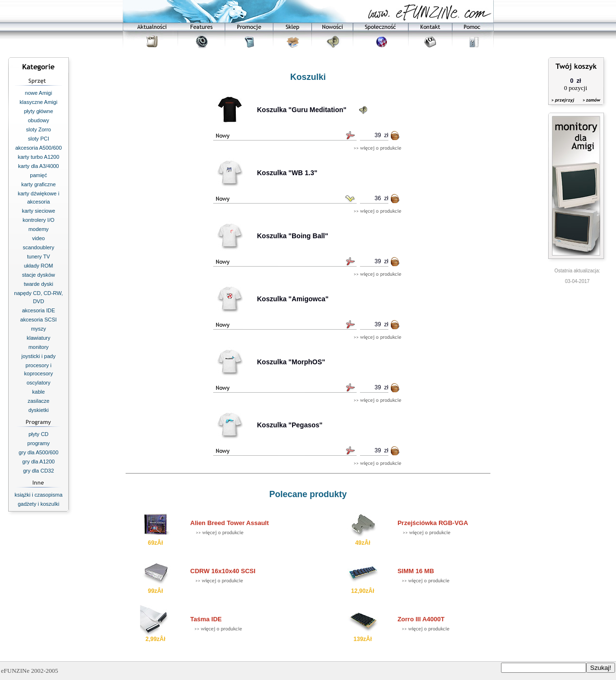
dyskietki (38, 410)
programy (38, 443)
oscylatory (38, 383)
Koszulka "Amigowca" (293, 299)
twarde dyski (38, 284)
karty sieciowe (38, 211)
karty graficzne (38, 184)
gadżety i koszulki (38, 504)
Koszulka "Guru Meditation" (302, 110)
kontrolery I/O (38, 220)
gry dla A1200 (38, 462)
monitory (38, 347)
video (38, 238)
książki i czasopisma (38, 495)
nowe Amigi (38, 93)
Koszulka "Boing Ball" (293, 236)
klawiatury (39, 338)
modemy (38, 229)
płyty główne (39, 111)
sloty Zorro (38, 129)
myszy (38, 329)
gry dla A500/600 (39, 452)
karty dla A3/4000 (38, 166)
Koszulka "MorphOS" (291, 362)
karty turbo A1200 (38, 157)
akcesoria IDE (38, 310)
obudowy (38, 120)
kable (38, 392)
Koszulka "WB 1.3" (287, 173)
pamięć (38, 175)
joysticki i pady (39, 356)
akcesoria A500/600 (39, 148)
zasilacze (38, 401)
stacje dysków (38, 275)
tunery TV (38, 257)
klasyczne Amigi (38, 102)
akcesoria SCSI (38, 320)
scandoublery (38, 247)
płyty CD (38, 434)
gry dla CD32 (38, 471)
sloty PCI (38, 139)
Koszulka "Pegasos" (290, 425)
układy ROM (39, 266)
